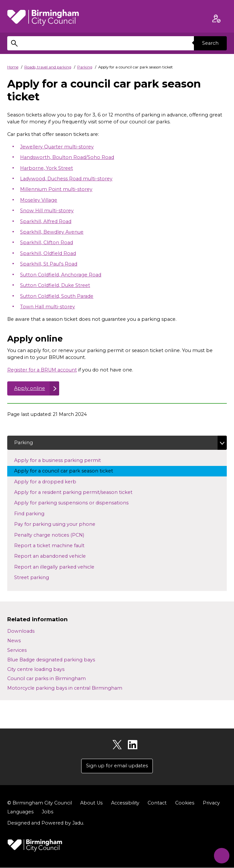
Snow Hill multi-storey (47, 211)
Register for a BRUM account (42, 370)
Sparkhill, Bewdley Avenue (52, 232)
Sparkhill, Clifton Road (47, 243)
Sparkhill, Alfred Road (46, 221)
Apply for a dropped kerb (51, 481)
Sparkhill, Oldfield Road (48, 253)
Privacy (211, 803)
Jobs (47, 812)
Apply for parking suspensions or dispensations (77, 503)
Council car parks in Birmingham (47, 679)
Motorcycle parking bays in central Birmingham (65, 688)
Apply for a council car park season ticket (70, 471)
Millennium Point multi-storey (56, 189)
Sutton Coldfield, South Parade (57, 296)
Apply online (30, 388)
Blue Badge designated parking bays (51, 660)
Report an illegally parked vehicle (60, 567)
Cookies (185, 803)
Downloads (21, 631)
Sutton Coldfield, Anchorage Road (61, 275)
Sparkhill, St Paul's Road (49, 264)
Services (17, 651)
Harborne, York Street (47, 168)
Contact (157, 803)
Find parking (40, 514)
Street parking (38, 577)
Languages (20, 812)
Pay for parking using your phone (61, 524)
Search (210, 43)
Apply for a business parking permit (64, 460)
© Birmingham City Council (40, 803)
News (14, 641)
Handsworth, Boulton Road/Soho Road (67, 157)
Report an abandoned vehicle (56, 556)
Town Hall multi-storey (47, 307)
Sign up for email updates (117, 766)
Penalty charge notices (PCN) (60, 535)
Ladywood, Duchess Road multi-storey (66, 179)
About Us (91, 803)
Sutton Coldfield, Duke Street (55, 285)
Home (13, 67)
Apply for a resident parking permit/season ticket (79, 492)
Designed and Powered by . (46, 823)
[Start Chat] (220, 854)
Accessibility (125, 803)
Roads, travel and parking (48, 67)
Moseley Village (39, 200)
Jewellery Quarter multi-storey (57, 147)
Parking (85, 67)
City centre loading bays (36, 670)
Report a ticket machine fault (55, 546)
